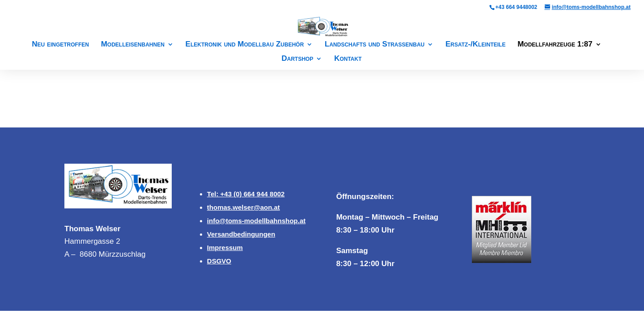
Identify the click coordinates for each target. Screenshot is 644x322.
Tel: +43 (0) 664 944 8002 (246, 194)
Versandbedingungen (241, 234)
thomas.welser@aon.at (244, 207)
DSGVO (219, 261)
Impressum (225, 248)
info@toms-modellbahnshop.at (256, 221)
